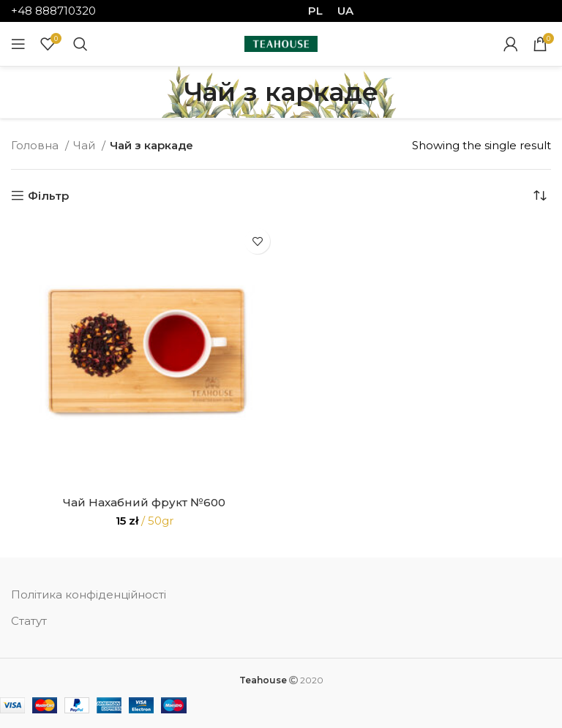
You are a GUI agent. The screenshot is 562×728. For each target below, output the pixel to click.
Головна (36, 145)
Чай (86, 145)
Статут (29, 621)
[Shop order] (540, 195)
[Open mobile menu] (18, 44)
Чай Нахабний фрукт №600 (144, 502)
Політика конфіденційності (89, 594)
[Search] (80, 44)
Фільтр (48, 195)
